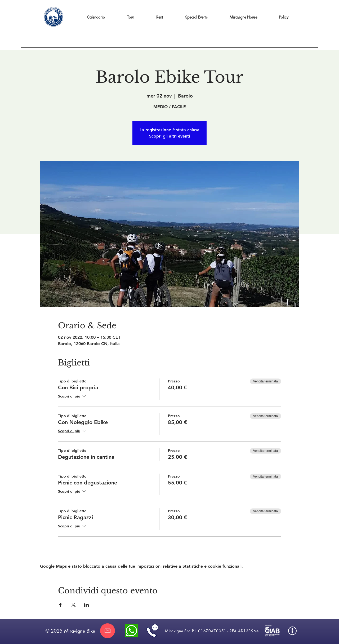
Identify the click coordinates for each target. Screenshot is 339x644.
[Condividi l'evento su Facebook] (61, 605)
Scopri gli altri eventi (169, 136)
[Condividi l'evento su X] (73, 605)
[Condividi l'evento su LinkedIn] (86, 605)
